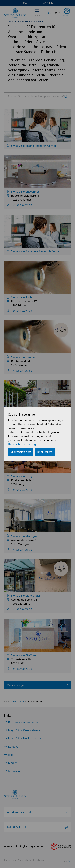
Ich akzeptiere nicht (21, 452)
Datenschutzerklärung (22, 444)
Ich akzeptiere (45, 452)
